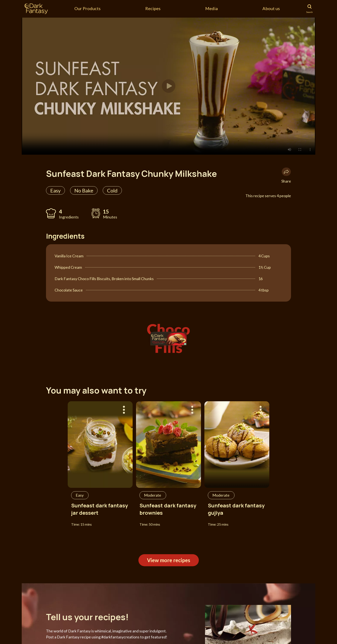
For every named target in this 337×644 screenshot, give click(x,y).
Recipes (153, 8)
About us (271, 8)
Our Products (87, 8)
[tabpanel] (168, 86)
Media (211, 8)
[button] (169, 86)
